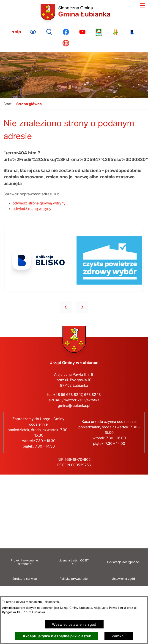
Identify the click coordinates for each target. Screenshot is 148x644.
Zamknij (119, 636)
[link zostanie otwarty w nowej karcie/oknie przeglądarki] (16, 32)
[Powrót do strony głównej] (7, 104)
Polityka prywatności (74, 579)
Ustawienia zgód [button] (123, 579)
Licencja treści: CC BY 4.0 (74, 562)
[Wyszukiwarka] (49, 32)
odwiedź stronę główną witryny (39, 203)
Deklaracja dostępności (123, 562)
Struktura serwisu (25, 579)
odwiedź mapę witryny (32, 209)
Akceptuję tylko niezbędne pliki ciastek (57, 636)
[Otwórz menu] (143, 5)
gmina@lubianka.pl (74, 405)
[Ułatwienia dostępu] (33, 32)
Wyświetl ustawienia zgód (74, 624)
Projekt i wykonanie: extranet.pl (25, 562)
